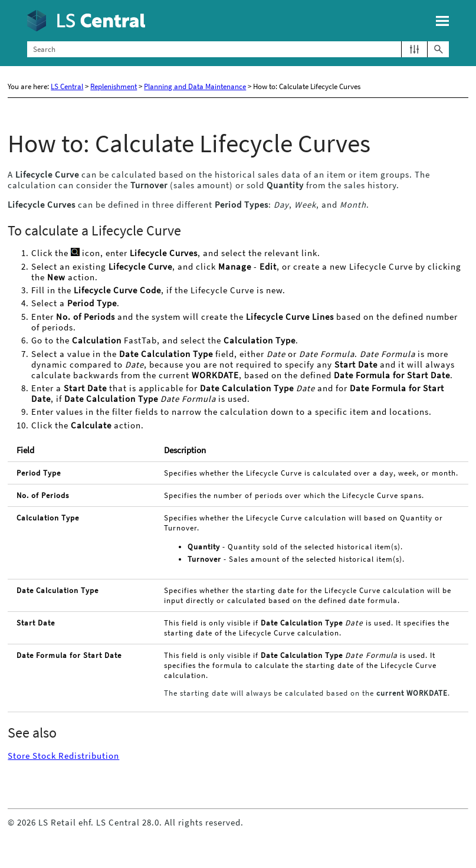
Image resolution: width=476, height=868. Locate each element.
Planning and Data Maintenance (195, 86)
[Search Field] (238, 49)
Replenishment (114, 86)
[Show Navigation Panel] (442, 21)
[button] (414, 49)
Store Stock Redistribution (63, 756)
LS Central (67, 86)
